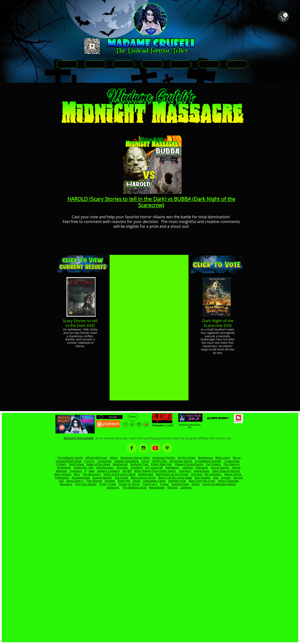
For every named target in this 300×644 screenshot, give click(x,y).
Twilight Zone (180, 484)
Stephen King (177, 481)
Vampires (113, 487)
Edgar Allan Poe (161, 464)
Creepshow (232, 461)
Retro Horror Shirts (143, 478)
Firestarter (64, 467)
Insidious (75, 471)
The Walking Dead (135, 487)
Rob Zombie (202, 478)
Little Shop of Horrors (226, 471)
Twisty (196, 484)
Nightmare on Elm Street (172, 474)
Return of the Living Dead (175, 478)
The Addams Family (71, 458)
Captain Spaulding (127, 461)
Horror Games (220, 467)
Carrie (145, 461)
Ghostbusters (105, 467)
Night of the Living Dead (119, 474)
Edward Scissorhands (189, 464)
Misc (77, 474)
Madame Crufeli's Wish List (190, 426)
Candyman (105, 461)
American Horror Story (135, 458)
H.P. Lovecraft (154, 467)
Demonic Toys (139, 464)
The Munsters (92, 474)
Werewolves (157, 487)
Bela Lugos (222, 458)
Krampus (185, 471)
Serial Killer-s (75, 481)
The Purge (121, 478)
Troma (164, 484)
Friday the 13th (84, 467)
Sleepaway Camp (154, 481)
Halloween (172, 467)
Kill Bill (127, 471)
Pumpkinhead (81, 478)
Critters (61, 464)
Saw (216, 478)
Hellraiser (202, 467)
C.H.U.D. (90, 461)
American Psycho (164, 458)
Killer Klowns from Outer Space (155, 471)
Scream (226, 478)
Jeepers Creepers (109, 471)
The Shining (94, 481)
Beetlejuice (205, 458)
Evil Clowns (213, 464)
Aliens (114, 458)
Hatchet (188, 467)
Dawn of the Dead (98, 464)
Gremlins (137, 467)
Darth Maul (76, 464)
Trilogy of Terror (129, 484)
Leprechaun (202, 471)
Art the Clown (187, 458)
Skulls (137, 481)
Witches (173, 487)
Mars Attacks (63, 474)
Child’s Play (159, 461)
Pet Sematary (213, 474)
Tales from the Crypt (202, 481)
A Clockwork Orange (208, 461)
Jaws (92, 471)
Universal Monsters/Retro (219, 484)
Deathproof (120, 464)
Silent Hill (124, 481)
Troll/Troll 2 (150, 484)
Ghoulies (122, 467)
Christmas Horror (181, 461)
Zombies (186, 487)
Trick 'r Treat (108, 484)
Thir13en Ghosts (86, 484)
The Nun (197, 474)
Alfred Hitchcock (96, 458)
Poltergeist (62, 478)
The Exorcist (231, 464)
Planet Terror (233, 474)
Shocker (110, 481)
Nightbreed (146, 474)
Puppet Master (102, 478)
